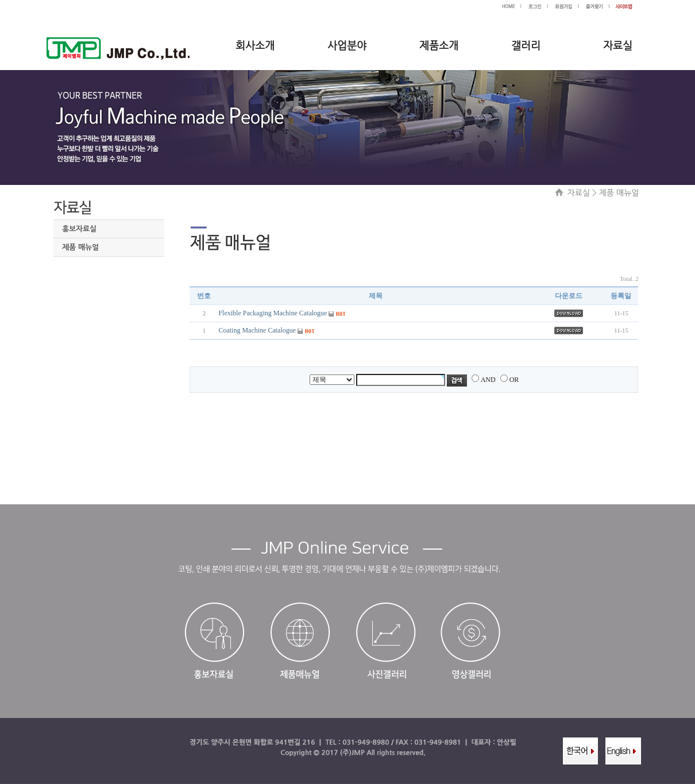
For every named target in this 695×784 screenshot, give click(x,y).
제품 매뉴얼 (80, 247)
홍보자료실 (79, 229)
